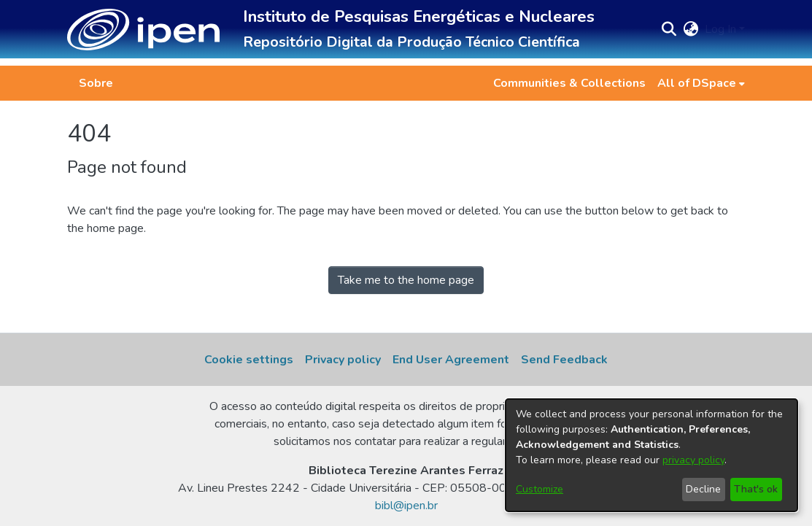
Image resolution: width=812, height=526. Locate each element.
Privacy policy (343, 360)
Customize (540, 489)
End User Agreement (451, 360)
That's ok (756, 489)
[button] (143, 30)
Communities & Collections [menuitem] (569, 83)
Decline (703, 489)
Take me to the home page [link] (406, 280)
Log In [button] (722, 29)
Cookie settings (249, 360)
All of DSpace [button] (697, 83)
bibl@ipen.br (406, 506)
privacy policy (693, 460)
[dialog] (651, 455)
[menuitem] (701, 83)
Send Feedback (564, 360)
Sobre (96, 83)
